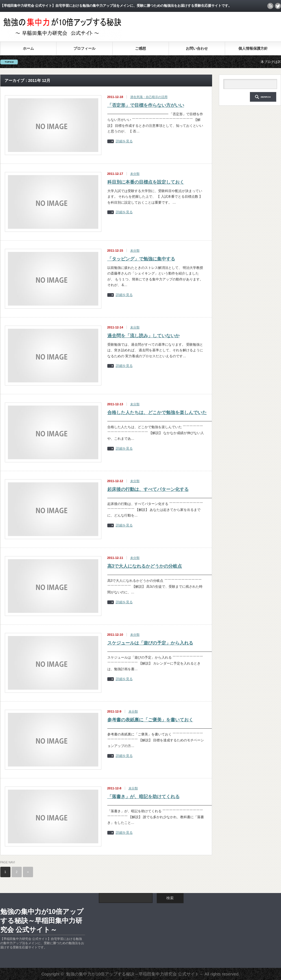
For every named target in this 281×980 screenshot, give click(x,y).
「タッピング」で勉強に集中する (141, 259)
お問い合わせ (197, 48)
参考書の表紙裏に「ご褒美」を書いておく (150, 720)
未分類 (135, 174)
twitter (278, 6)
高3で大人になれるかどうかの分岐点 (145, 566)
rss (270, 6)
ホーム (28, 48)
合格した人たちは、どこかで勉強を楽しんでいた (157, 412)
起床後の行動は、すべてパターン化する (148, 489)
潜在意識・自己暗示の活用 (149, 97)
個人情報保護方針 (253, 48)
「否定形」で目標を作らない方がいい (146, 105)
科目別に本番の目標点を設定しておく (146, 182)
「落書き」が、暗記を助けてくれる (143, 797)
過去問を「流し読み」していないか (143, 336)
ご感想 (140, 48)
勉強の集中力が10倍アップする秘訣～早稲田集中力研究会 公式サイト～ (42, 921)
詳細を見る (124, 141)
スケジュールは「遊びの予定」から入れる (150, 643)
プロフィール (84, 48)
